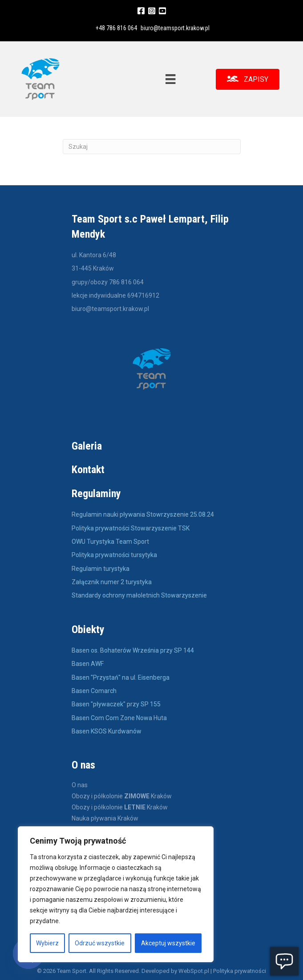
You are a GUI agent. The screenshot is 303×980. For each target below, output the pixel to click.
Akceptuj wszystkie (168, 943)
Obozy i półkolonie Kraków (122, 796)
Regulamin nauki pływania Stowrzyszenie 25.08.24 (143, 514)
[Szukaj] (152, 147)
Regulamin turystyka (101, 569)
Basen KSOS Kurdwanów (107, 731)
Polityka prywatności (240, 971)
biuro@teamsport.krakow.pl (175, 28)
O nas (80, 785)
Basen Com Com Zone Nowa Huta (119, 718)
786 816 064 (126, 282)
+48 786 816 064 (116, 28)
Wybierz (47, 943)
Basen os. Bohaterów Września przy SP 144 (133, 650)
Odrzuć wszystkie (100, 943)
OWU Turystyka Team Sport (110, 542)
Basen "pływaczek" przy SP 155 (116, 704)
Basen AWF (88, 664)
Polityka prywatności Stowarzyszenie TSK (131, 528)
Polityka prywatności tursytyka (114, 555)
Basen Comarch (94, 691)
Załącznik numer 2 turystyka (112, 582)
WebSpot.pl (194, 971)
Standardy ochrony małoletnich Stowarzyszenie (139, 595)
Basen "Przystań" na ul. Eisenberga (121, 677)
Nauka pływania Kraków (105, 819)
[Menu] (170, 79)
